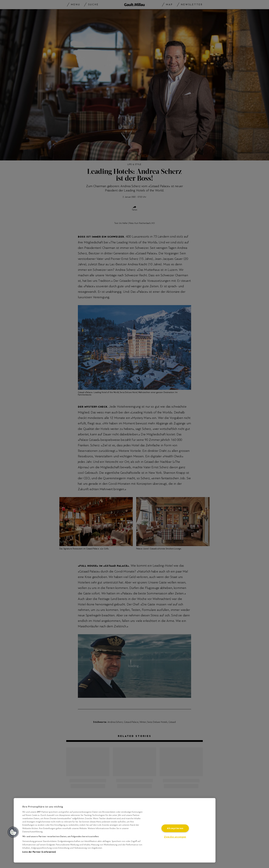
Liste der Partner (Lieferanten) (39, 852)
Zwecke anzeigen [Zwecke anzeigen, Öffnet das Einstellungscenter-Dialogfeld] (175, 837)
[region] (115, 830)
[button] (13, 832)
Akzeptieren (175, 828)
